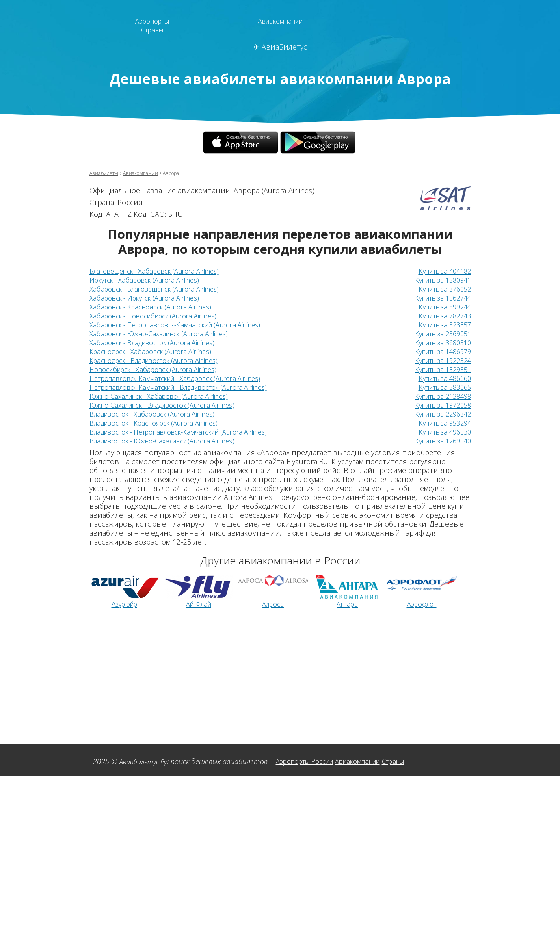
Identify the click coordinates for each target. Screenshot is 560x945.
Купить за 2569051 (439, 333)
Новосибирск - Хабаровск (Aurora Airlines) (162, 369)
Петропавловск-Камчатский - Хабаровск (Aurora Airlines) (188, 378)
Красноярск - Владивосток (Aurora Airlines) (163, 360)
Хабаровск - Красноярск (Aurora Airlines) (159, 307)
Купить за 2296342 (439, 414)
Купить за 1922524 (439, 360)
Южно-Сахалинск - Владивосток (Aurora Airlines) (173, 405)
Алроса (273, 604)
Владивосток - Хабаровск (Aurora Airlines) (161, 414)
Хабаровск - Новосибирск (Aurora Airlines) (162, 316)
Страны (152, 30)
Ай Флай (199, 604)
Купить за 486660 (441, 378)
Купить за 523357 (441, 324)
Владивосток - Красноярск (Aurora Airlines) (163, 423)
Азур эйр (124, 604)
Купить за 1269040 (439, 441)
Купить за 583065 (441, 387)
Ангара (347, 604)
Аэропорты (152, 21)
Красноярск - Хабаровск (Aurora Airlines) (159, 351)
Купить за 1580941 (439, 280)
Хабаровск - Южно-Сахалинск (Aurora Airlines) (169, 333)
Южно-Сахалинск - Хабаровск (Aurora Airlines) (169, 396)
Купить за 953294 (441, 423)
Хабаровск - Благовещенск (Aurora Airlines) (164, 289)
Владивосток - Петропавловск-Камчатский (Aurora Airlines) (192, 432)
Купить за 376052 (441, 289)
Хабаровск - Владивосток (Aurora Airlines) (161, 342)
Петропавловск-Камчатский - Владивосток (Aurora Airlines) (192, 387)
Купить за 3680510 (439, 342)
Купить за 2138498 (439, 396)
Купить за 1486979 (439, 351)
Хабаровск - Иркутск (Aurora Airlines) (152, 298)
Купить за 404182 (441, 271)
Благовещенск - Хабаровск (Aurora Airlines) (164, 271)
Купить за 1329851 (439, 369)
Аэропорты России (316, 761)
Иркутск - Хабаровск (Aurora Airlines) (152, 280)
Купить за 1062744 (439, 298)
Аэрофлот (422, 604)
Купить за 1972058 (439, 405)
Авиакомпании (280, 21)
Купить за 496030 (441, 432)
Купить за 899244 (441, 307)
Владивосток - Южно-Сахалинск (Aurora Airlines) (173, 441)
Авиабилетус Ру (146, 761)
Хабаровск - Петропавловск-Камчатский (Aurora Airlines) (188, 324)
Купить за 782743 (441, 316)
